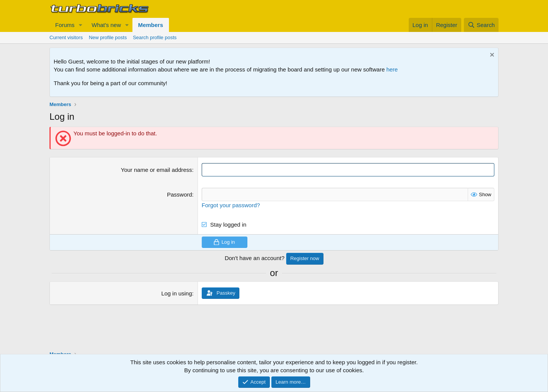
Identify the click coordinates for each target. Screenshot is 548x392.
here (392, 69)
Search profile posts (155, 37)
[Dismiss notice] (491, 56)
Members (151, 25)
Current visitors (66, 37)
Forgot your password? (231, 205)
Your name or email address (157, 170)
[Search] (481, 25)
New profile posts (108, 37)
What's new (106, 25)
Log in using (177, 293)
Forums (65, 25)
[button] (81, 25)
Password (180, 194)
